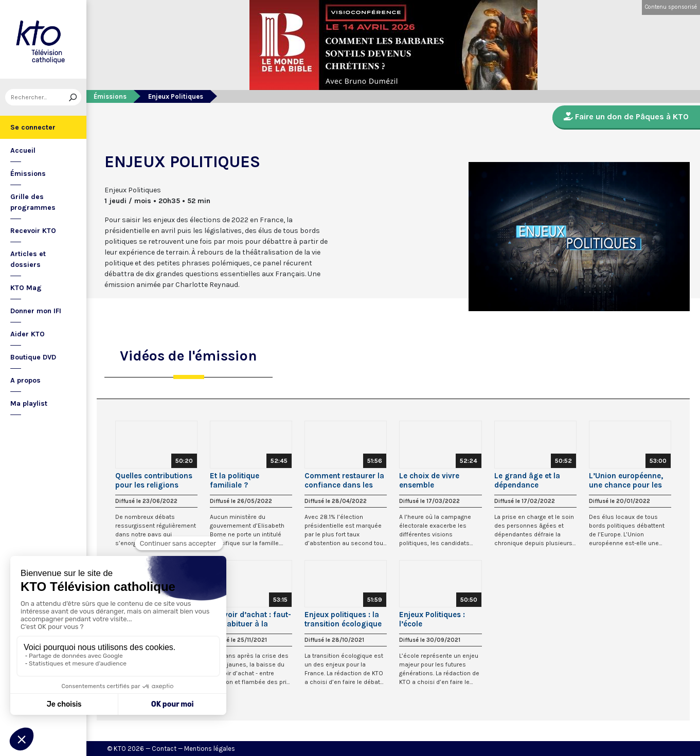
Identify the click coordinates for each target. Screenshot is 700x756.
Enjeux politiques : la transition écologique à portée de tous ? (343, 619)
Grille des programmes (33, 202)
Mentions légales (210, 749)
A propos (25, 380)
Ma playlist (29, 403)
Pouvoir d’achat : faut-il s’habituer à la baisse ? (250, 619)
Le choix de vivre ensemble (429, 480)
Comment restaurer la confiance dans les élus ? (344, 480)
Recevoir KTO (33, 231)
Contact (164, 749)
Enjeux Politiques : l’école (432, 619)
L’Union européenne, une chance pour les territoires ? (626, 480)
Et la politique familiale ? (235, 480)
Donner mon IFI (36, 311)
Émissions (28, 174)
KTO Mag (26, 288)
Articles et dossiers (28, 259)
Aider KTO (28, 334)
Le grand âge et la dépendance (527, 480)
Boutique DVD (33, 357)
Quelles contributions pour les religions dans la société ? (154, 480)
